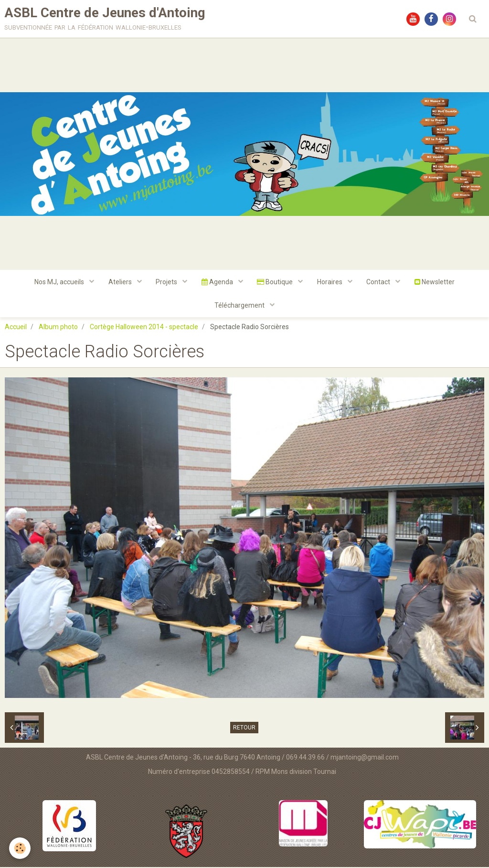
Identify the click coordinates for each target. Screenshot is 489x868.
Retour (244, 729)
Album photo (58, 328)
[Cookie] (20, 848)
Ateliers (120, 282)
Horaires (331, 282)
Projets (167, 282)
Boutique (276, 282)
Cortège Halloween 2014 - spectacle (144, 328)
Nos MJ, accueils (59, 282)
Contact (380, 282)
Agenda (218, 282)
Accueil (16, 328)
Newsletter (436, 282)
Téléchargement (240, 306)
